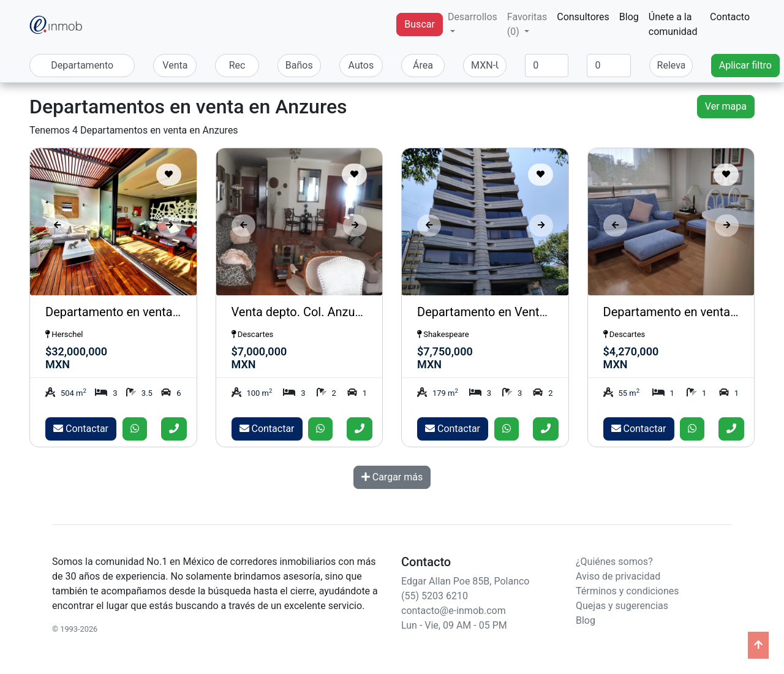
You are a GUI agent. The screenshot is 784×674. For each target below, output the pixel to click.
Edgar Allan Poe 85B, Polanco (465, 581)
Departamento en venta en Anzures (141, 312)
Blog (629, 17)
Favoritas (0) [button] (527, 24)
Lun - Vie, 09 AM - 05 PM (454, 625)
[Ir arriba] (758, 645)
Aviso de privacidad (618, 576)
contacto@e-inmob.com (454, 611)
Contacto (730, 17)
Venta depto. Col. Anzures (302, 312)
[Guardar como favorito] (169, 175)
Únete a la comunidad (673, 24)
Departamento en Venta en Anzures (514, 312)
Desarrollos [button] (473, 17)
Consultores (583, 17)
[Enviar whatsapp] (135, 429)
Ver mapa (726, 106)
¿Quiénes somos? (614, 562)
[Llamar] (174, 429)
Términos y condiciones (628, 591)
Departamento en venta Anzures (691, 312)
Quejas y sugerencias (622, 606)
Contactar (81, 429)
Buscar (420, 24)
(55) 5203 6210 (435, 596)
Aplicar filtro (745, 65)
